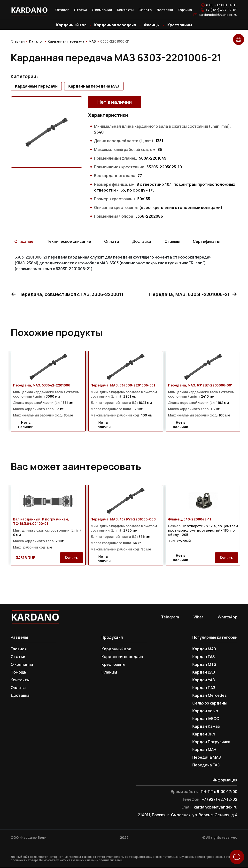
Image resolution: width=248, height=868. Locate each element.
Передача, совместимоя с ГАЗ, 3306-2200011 (69, 294)
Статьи (80, 10)
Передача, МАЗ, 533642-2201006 (42, 386)
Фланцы (152, 25)
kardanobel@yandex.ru (218, 15)
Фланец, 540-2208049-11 (190, 519)
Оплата (145, 10)
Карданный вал (71, 25)
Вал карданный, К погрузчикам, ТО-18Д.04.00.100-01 (41, 522)
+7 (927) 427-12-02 (221, 10)
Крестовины (180, 25)
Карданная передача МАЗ (94, 86)
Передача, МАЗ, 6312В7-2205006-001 (200, 386)
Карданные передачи (36, 86)
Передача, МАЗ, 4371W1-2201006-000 (123, 519)
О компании (102, 10)
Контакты (125, 10)
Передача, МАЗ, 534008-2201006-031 (123, 386)
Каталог (62, 10)
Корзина (185, 10)
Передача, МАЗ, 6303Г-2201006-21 (192, 294)
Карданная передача (115, 25)
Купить (72, 558)
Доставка (165, 10)
